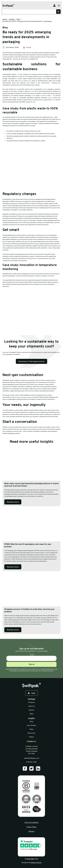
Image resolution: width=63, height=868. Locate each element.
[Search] (58, 12)
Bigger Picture (36, 863)
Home (5, 19)
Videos (31, 737)
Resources (31, 733)
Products (31, 702)
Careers (31, 710)
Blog (18, 19)
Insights (12, 19)
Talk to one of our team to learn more (23, 397)
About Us (31, 706)
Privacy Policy (31, 827)
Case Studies (31, 726)
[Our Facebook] (25, 768)
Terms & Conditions (31, 823)
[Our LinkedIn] (38, 768)
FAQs (31, 714)
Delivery (31, 831)
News (31, 729)
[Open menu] (59, 6)
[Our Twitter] (31, 768)
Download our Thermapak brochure (31, 362)
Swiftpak (31, 699)
